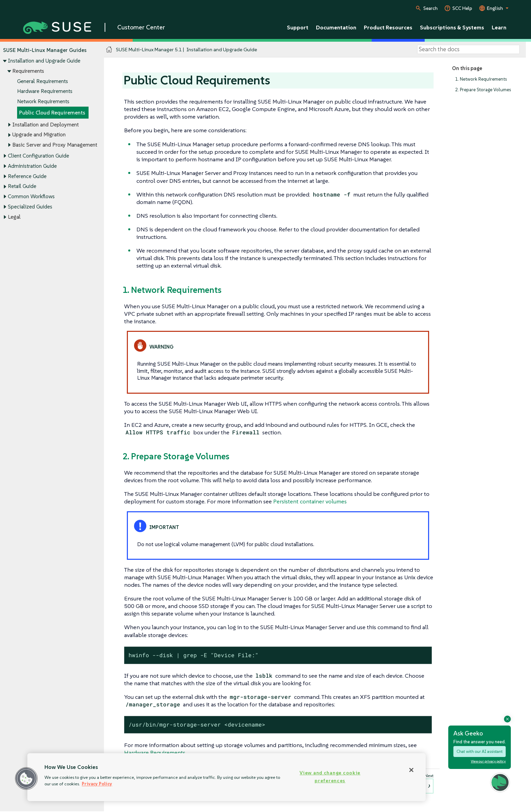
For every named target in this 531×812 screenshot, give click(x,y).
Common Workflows (31, 196)
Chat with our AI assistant (480, 751)
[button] (26, 779)
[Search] (468, 50)
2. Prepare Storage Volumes (483, 90)
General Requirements (43, 81)
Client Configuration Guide (38, 156)
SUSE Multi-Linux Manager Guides (45, 50)
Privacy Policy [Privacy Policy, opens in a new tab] (97, 784)
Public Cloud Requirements (52, 113)
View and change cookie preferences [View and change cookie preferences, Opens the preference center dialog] (330, 777)
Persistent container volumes (310, 501)
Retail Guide (22, 186)
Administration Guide (32, 166)
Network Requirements (43, 101)
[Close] (411, 770)
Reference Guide (27, 176)
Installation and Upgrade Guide (44, 61)
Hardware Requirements (45, 91)
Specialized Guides (30, 207)
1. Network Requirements (481, 79)
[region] (227, 777)
